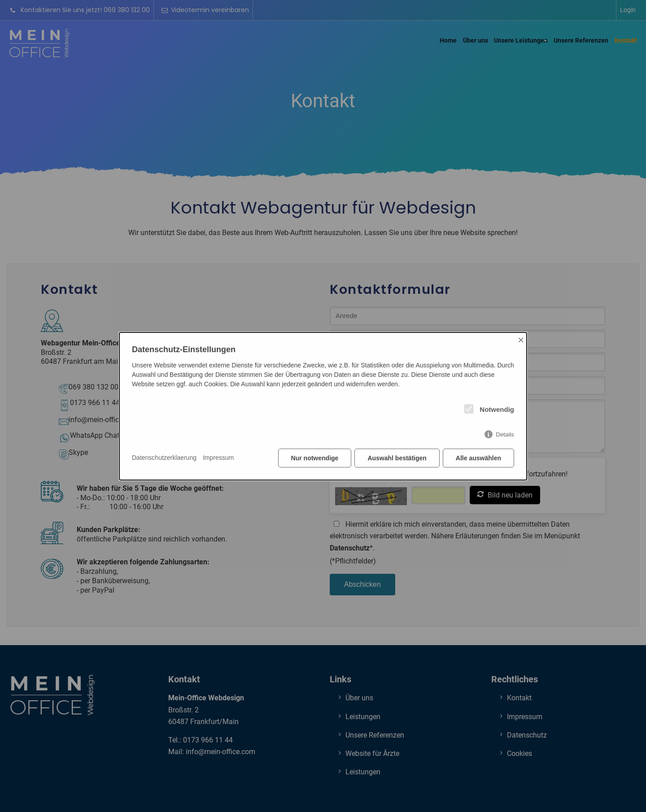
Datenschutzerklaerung (164, 458)
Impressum (218, 458)
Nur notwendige (315, 458)
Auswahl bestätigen (397, 458)
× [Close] (521, 340)
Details (505, 434)
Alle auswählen (478, 458)
